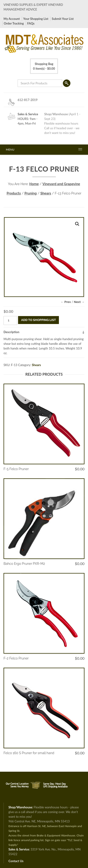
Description (11, 332)
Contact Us (16, 861)
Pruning (31, 193)
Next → (79, 302)
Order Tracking (14, 23)
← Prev (66, 302)
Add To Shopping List (38, 320)
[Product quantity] (10, 321)
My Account (12, 19)
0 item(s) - (44, 66)
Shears (46, 193)
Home (34, 184)
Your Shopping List (36, 19)
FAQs (31, 23)
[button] (77, 224)
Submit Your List (63, 19)
